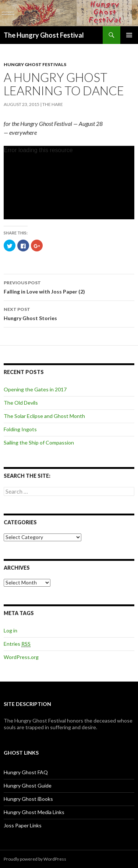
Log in (10, 630)
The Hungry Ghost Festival (44, 35)
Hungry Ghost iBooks (28, 799)
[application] (69, 183)
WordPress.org (21, 657)
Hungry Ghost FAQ (26, 772)
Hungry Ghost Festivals (35, 64)
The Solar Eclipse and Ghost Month (44, 416)
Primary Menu (129, 35)
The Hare (53, 104)
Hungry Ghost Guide (28, 785)
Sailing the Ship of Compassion (39, 442)
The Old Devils (21, 403)
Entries (17, 644)
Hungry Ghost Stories (69, 313)
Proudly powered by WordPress (35, 859)
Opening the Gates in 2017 (35, 389)
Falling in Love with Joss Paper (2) (69, 287)
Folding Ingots (20, 429)
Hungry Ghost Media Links (34, 812)
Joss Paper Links (23, 825)
